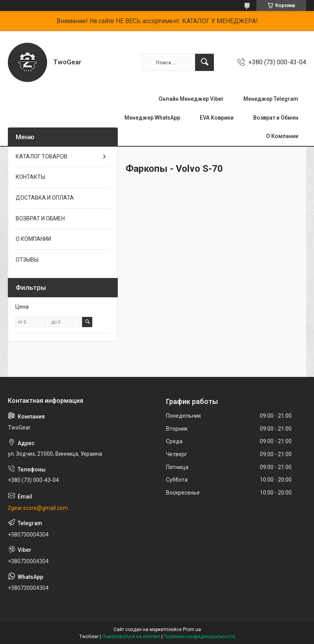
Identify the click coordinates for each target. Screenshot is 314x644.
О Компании (282, 136)
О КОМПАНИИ (33, 239)
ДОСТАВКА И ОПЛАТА (45, 198)
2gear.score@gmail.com (38, 508)
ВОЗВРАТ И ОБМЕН (40, 218)
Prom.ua (192, 629)
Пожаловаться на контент (131, 637)
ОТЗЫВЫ (27, 260)
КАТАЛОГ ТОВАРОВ (42, 156)
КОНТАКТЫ (30, 177)
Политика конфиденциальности (199, 637)
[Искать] (204, 62)
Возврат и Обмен (276, 118)
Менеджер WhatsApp (152, 118)
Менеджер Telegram (271, 99)
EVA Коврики (217, 118)
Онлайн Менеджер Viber (191, 99)
